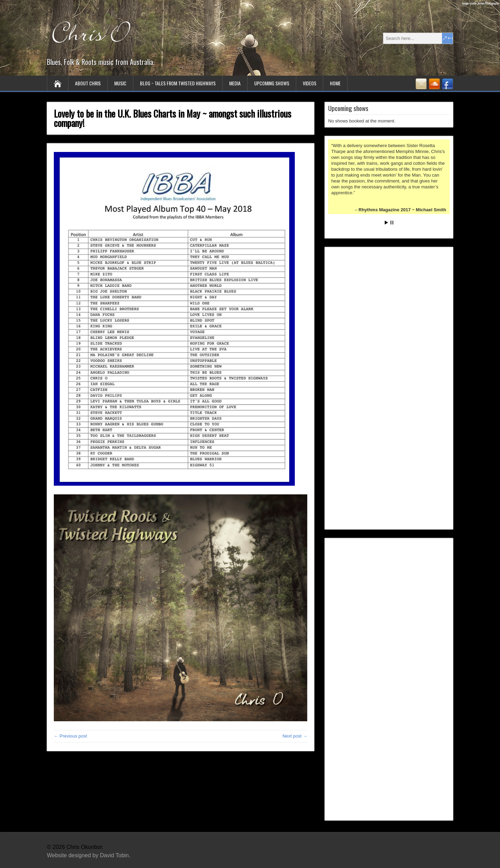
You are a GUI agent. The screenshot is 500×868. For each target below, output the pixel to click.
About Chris (88, 83)
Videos (310, 83)
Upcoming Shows (272, 83)
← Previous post (70, 736)
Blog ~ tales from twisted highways (178, 83)
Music (120, 83)
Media (235, 83)
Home (335, 83)
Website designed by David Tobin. (89, 855)
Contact (421, 84)
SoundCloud (434, 84)
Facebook (448, 84)
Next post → (295, 736)
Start (386, 223)
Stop (392, 223)
